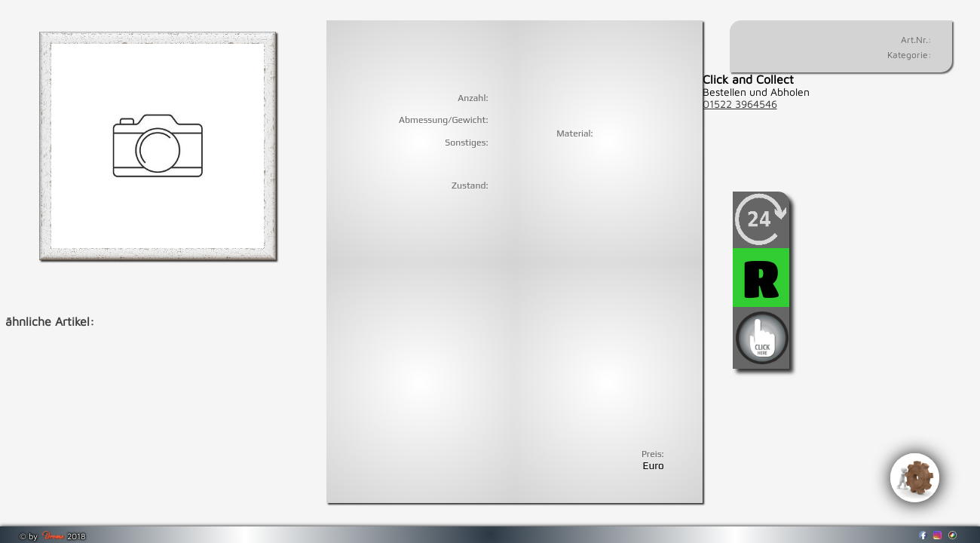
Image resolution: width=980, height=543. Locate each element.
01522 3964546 (740, 104)
